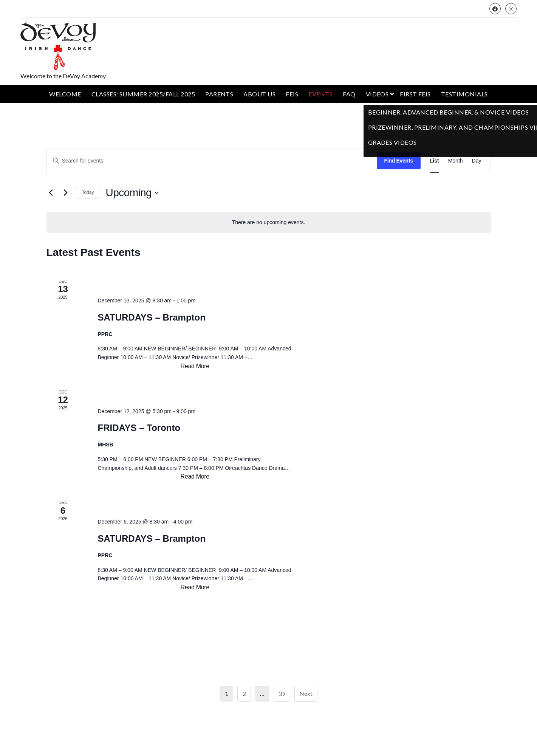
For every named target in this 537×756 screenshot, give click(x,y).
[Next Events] (66, 193)
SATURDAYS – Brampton (151, 317)
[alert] (269, 222)
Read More (195, 366)
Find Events (399, 161)
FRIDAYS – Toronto (139, 428)
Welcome (65, 94)
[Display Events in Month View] (456, 161)
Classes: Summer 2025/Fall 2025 (143, 94)
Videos (377, 94)
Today (88, 192)
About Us (259, 94)
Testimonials (464, 94)
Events (320, 94)
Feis (292, 94)
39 (282, 693)
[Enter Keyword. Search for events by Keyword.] (212, 161)
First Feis (415, 94)
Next (306, 693)
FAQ (349, 94)
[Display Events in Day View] (477, 161)
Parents (219, 94)
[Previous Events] (51, 193)
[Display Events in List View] (434, 161)
